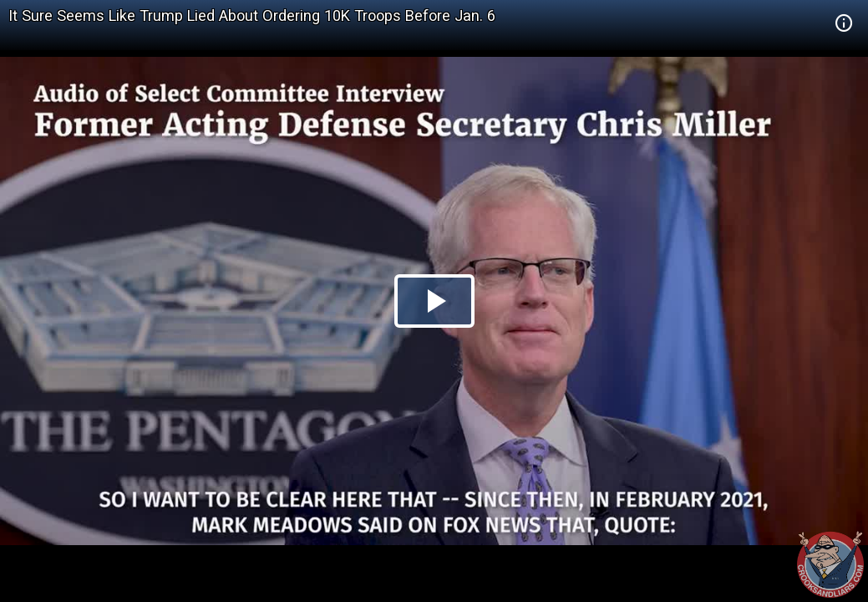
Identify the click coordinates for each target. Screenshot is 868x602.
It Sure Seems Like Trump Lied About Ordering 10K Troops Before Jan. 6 (252, 15)
